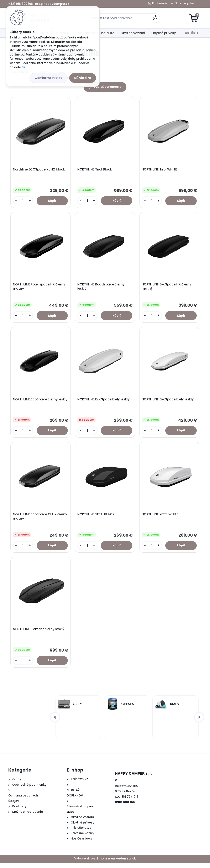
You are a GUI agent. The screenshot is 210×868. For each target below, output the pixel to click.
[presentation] (55, 722)
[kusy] (23, 201)
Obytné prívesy (164, 33)
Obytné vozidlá (133, 33)
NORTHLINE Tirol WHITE (160, 170)
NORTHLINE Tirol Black (95, 170)
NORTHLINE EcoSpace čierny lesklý (41, 402)
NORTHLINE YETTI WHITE (161, 518)
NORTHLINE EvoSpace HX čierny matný (167, 288)
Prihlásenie (160, 3)
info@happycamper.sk (52, 4)
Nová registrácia (187, 3)
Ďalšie (190, 33)
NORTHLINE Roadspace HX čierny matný (40, 288)
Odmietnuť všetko (49, 78)
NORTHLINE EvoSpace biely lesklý (168, 402)
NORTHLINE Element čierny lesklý (39, 634)
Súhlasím (83, 78)
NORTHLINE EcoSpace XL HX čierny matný (40, 520)
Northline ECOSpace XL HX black (39, 170)
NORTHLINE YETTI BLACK (96, 518)
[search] (155, 19)
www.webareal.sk (122, 863)
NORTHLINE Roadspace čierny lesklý (101, 288)
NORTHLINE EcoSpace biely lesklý (104, 402)
